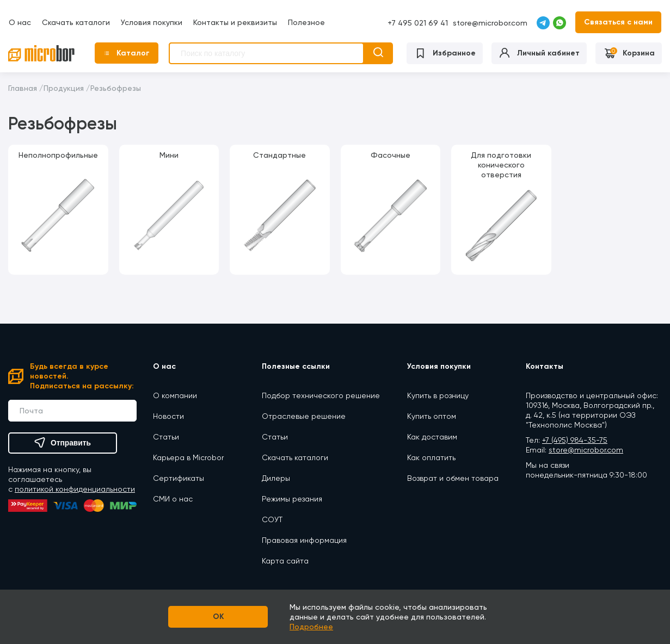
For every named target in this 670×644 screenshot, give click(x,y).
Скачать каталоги (75, 22)
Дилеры (276, 478)
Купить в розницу (438, 395)
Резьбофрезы (116, 88)
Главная (23, 88)
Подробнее (316, 627)
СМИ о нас (173, 498)
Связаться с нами (619, 21)
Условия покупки (151, 22)
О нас (19, 22)
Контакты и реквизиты (235, 22)
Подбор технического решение (321, 395)
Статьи (166, 436)
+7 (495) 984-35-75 (575, 439)
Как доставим (432, 436)
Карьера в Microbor (188, 457)
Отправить (62, 443)
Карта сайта (285, 560)
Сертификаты (179, 478)
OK (218, 617)
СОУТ (272, 519)
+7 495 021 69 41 (418, 23)
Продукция (64, 88)
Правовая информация (304, 540)
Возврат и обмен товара (453, 478)
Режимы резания (292, 498)
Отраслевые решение (304, 416)
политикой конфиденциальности (75, 489)
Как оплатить (431, 457)
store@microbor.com (491, 22)
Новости (168, 416)
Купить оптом (432, 416)
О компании (175, 395)
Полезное (306, 22)
